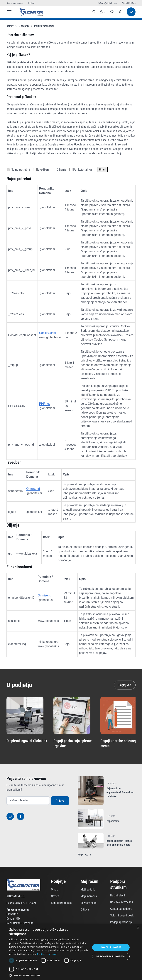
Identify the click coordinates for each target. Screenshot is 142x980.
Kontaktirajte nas (61, 903)
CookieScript (48, 333)
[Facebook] (21, 816)
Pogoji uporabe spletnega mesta (123, 922)
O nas (54, 889)
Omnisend (33, 489)
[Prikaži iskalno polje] (94, 12)
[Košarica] (131, 12)
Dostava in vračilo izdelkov (123, 902)
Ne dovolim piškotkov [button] (111, 956)
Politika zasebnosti (44, 26)
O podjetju (24, 26)
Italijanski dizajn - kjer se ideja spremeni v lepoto (119, 843)
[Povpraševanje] (121, 12)
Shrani (102, 169)
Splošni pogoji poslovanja (123, 915)
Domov (10, 26)
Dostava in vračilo (15, 3)
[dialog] (71, 952)
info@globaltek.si (108, 3)
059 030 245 (129, 3)
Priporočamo (113, 821)
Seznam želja (89, 903)
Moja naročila (89, 896)
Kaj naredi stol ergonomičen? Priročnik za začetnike (120, 792)
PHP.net (45, 404)
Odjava (85, 909)
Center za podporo (121, 909)
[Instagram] (10, 816)
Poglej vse (125, 685)
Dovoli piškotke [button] (111, 947)
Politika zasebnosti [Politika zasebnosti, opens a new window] (47, 954)
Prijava (60, 801)
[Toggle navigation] (9, 12)
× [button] (138, 928)
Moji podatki (88, 889)
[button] (103, 12)
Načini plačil (118, 895)
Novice (55, 896)
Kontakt (31, 3)
